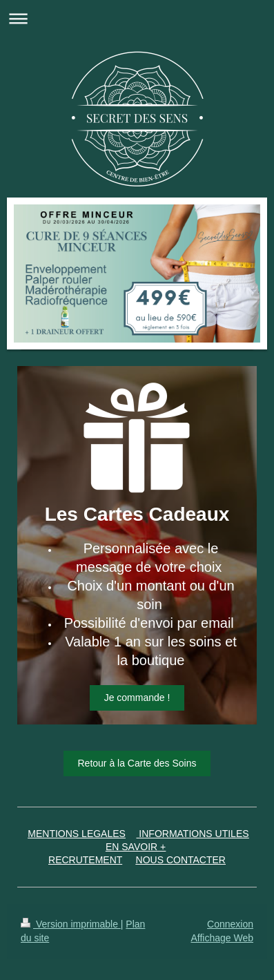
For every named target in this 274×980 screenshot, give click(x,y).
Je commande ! (137, 698)
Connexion (230, 924)
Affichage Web (222, 938)
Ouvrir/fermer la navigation (137, 18)
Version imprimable (71, 924)
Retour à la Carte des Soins (137, 763)
